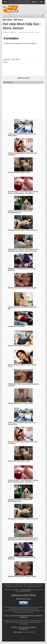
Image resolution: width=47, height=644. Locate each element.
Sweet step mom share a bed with (19, 348)
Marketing (33, 630)
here (17, 592)
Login (41, 2)
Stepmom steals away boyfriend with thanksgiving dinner (20, 214)
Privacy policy (24, 630)
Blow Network (26, 592)
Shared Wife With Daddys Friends (19, 175)
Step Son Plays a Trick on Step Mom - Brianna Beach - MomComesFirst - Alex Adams (23, 195)
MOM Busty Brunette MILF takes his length (22, 290)
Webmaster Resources (24, 601)
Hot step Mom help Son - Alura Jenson (21, 406)
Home (5, 2)
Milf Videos (18, 20)
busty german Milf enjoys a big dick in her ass (23, 233)
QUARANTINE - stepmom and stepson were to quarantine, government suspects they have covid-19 (23, 253)
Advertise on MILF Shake (23, 598)
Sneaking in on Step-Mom (16, 329)
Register (34, 2)
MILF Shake (7, 20)
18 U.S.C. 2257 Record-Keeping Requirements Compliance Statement (24, 619)
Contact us (15, 630)
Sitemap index (23, 631)
